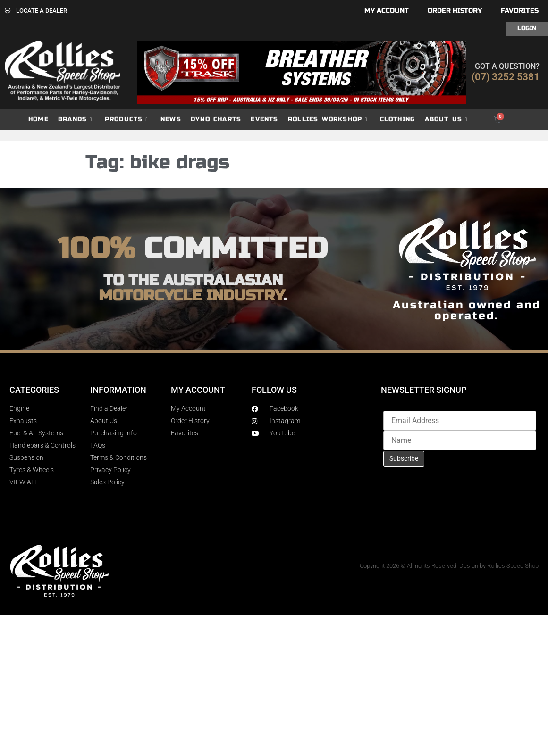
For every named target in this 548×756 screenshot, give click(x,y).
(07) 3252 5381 (506, 77)
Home (38, 119)
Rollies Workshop (328, 120)
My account (387, 11)
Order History (455, 11)
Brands (75, 120)
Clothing (398, 119)
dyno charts (216, 119)
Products (126, 120)
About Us (446, 120)
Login (527, 28)
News (171, 119)
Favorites (520, 11)
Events (264, 119)
